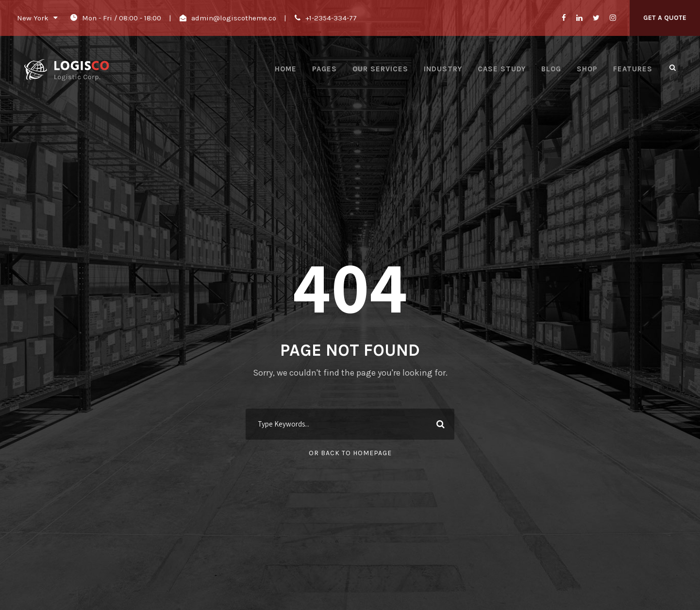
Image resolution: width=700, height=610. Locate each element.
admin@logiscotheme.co (234, 18)
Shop (587, 69)
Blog (551, 69)
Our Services (380, 69)
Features (633, 69)
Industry (443, 69)
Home (286, 69)
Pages (325, 69)
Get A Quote (665, 18)
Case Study (502, 69)
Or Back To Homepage (350, 453)
